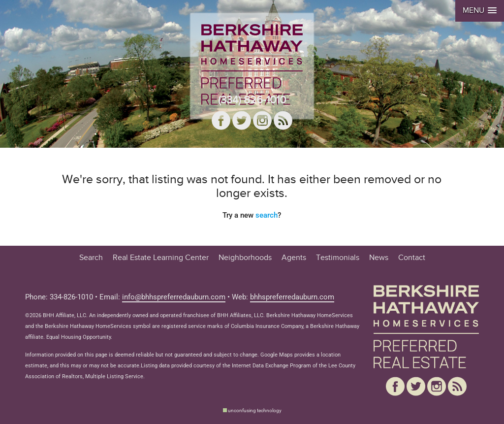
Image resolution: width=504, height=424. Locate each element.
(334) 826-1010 (252, 100)
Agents (294, 258)
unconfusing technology (255, 410)
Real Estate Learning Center (161, 258)
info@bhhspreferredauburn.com (174, 297)
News (379, 258)
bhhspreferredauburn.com (292, 297)
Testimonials (338, 258)
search (267, 215)
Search (91, 258)
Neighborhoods (245, 258)
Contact (412, 258)
